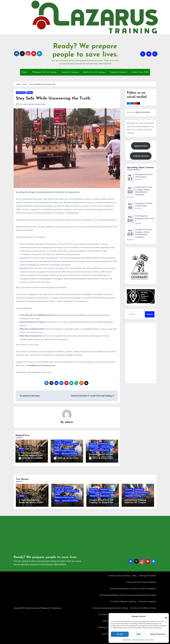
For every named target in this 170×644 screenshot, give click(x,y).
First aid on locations (147, 601)
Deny (139, 634)
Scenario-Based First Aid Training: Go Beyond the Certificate (101, 502)
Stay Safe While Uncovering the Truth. (56, 98)
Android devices (141, 156)
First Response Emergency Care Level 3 (145, 219)
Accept (120, 634)
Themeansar (56, 607)
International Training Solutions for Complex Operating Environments (137, 502)
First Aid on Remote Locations (123, 601)
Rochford (139, 180)
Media (57, 447)
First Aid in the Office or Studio (143, 607)
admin (25, 104)
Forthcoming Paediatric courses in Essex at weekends (133, 588)
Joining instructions (148, 575)
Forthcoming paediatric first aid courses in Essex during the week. (128, 594)
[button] (165, 616)
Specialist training (70, 72)
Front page (59, 444)
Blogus (45, 607)
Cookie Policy (127, 640)
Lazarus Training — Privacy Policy (143, 640)
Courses (58, 441)
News (30, 93)
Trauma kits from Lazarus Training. (141, 581)
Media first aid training (94, 72)
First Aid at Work (106, 614)
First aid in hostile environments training (110, 607)
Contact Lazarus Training (119, 575)
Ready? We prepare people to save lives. (45, 556)
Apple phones (141, 146)
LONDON (138, 224)
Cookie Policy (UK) (140, 72)
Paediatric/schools (118, 72)
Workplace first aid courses (45, 72)
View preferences (158, 634)
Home (25, 72)
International (72, 444)
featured (21, 93)
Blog (135, 575)
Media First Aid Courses (64, 451)
